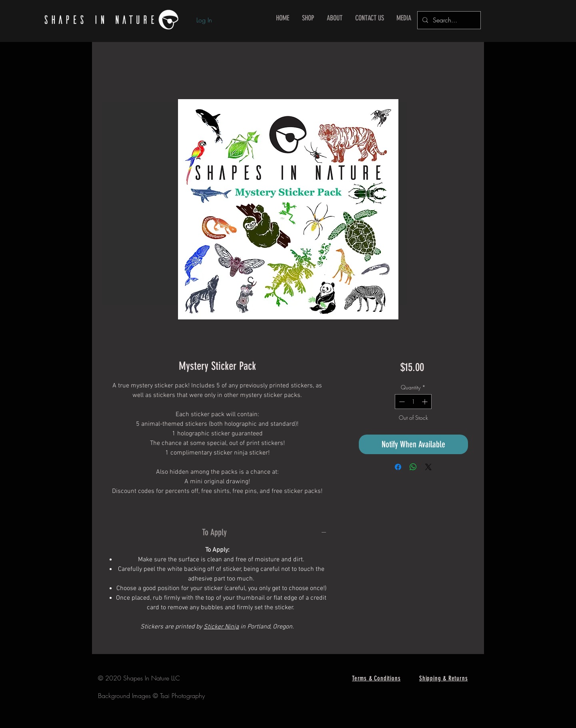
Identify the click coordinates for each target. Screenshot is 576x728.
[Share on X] (428, 467)
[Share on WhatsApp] (413, 467)
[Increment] (425, 402)
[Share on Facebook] (398, 467)
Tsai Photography (182, 696)
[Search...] (448, 20)
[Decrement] (401, 402)
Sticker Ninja (221, 627)
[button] (308, 18)
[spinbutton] (413, 402)
